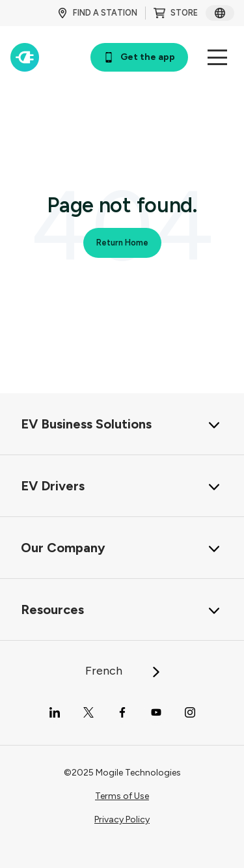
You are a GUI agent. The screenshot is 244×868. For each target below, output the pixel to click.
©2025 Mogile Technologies (122, 773)
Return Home (122, 243)
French (123, 671)
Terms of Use (122, 796)
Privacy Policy (122, 819)
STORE (176, 13)
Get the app (139, 57)
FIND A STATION (97, 13)
